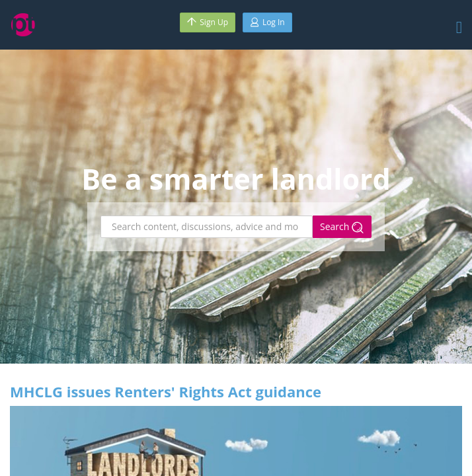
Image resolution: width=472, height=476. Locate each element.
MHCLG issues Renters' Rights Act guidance (166, 391)
